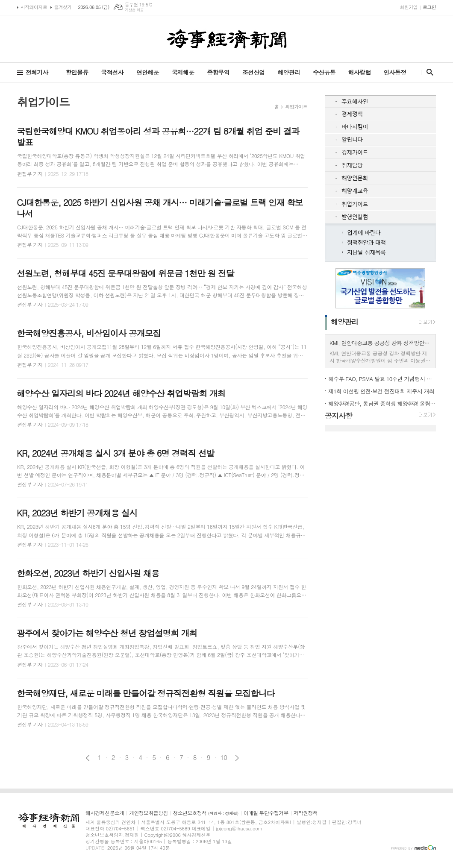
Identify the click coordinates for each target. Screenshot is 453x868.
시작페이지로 (34, 7)
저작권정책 (306, 813)
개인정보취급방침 (148, 813)
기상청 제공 (134, 10)
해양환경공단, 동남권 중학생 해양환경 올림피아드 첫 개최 (382, 403)
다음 (237, 758)
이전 (88, 758)
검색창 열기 (428, 72)
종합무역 (218, 72)
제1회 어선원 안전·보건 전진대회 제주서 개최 (381, 391)
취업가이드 (296, 107)
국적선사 (112, 72)
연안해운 (148, 72)
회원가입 (409, 7)
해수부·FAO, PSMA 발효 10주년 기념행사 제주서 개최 (382, 379)
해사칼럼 (360, 72)
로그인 (429, 7)
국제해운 (183, 72)
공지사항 (338, 416)
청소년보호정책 (206, 813)
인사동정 (395, 72)
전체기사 (37, 72)
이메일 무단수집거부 (266, 813)
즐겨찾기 (63, 7)
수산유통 (324, 72)
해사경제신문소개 (105, 813)
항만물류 (77, 72)
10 (224, 757)
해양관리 (289, 72)
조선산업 (254, 72)
